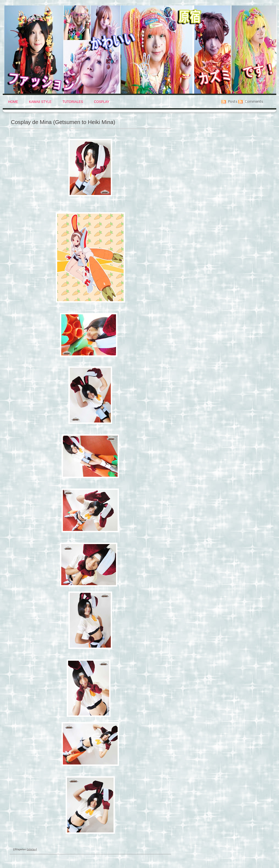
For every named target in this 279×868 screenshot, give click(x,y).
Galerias (31, 849)
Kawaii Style (40, 102)
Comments (254, 102)
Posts (233, 102)
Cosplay (102, 102)
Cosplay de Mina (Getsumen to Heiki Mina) (63, 122)
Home (13, 102)
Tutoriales (73, 102)
